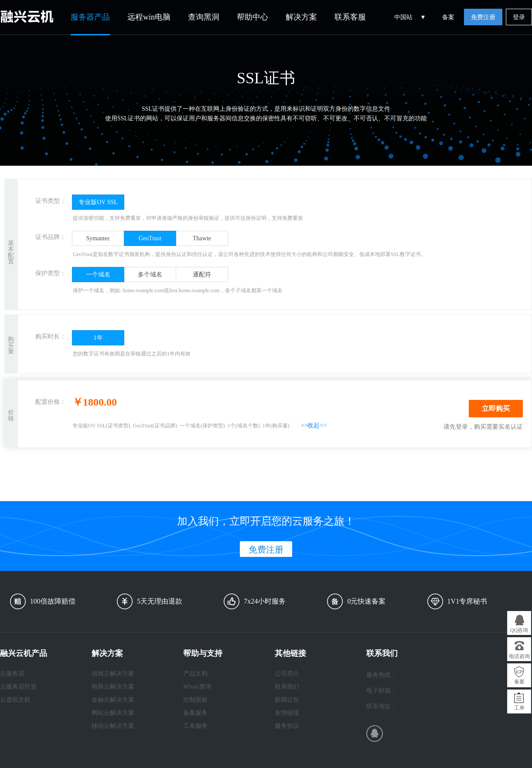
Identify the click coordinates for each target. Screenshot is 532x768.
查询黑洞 (204, 17)
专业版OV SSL (98, 202)
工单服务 (195, 726)
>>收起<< (314, 425)
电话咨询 (519, 656)
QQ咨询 (519, 630)
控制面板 (195, 700)
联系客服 (350, 17)
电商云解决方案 (113, 687)
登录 (519, 17)
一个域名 (98, 275)
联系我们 (287, 687)
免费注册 (483, 17)
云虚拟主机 (15, 700)
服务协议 (287, 726)
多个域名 (150, 275)
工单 (519, 708)
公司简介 (287, 674)
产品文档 (195, 674)
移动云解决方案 (113, 726)
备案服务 (195, 713)
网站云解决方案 (113, 713)
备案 (448, 17)
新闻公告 (287, 700)
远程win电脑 (149, 17)
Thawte (202, 238)
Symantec (98, 238)
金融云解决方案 (113, 700)
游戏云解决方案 (113, 674)
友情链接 (287, 713)
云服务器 (12, 674)
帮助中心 (252, 17)
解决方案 (301, 17)
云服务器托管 (18, 687)
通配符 (202, 275)
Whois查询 (197, 687)
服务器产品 (90, 17)
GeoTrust (150, 238)
